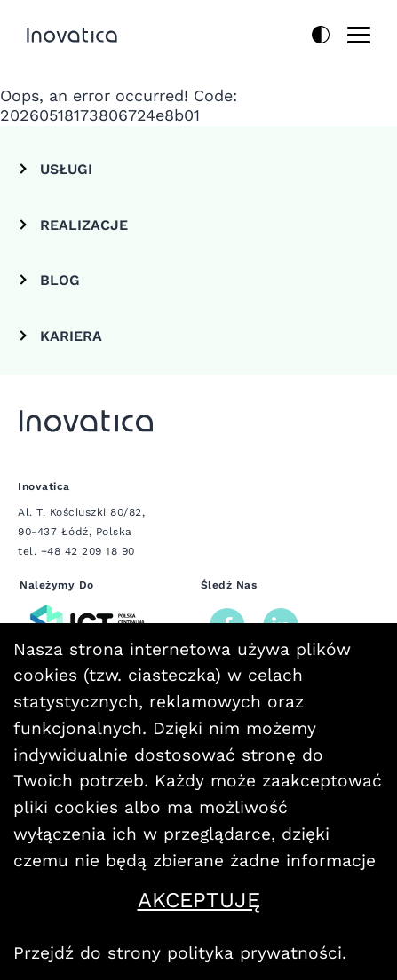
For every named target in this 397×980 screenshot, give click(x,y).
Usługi (66, 169)
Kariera (71, 336)
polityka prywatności (254, 953)
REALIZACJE (84, 225)
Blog (60, 280)
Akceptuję (261, 900)
